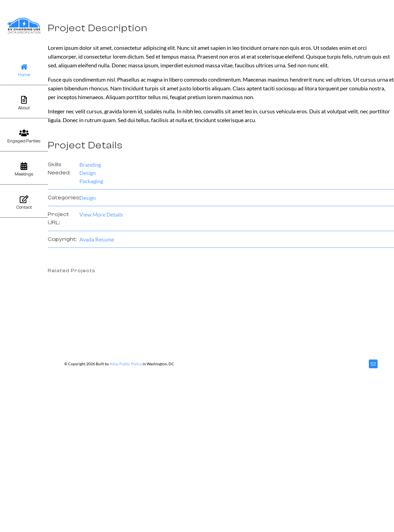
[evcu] (24, 19)
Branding (90, 165)
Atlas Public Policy (126, 364)
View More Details (101, 214)
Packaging (91, 181)
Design (88, 173)
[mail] (373, 364)
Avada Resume (97, 239)
